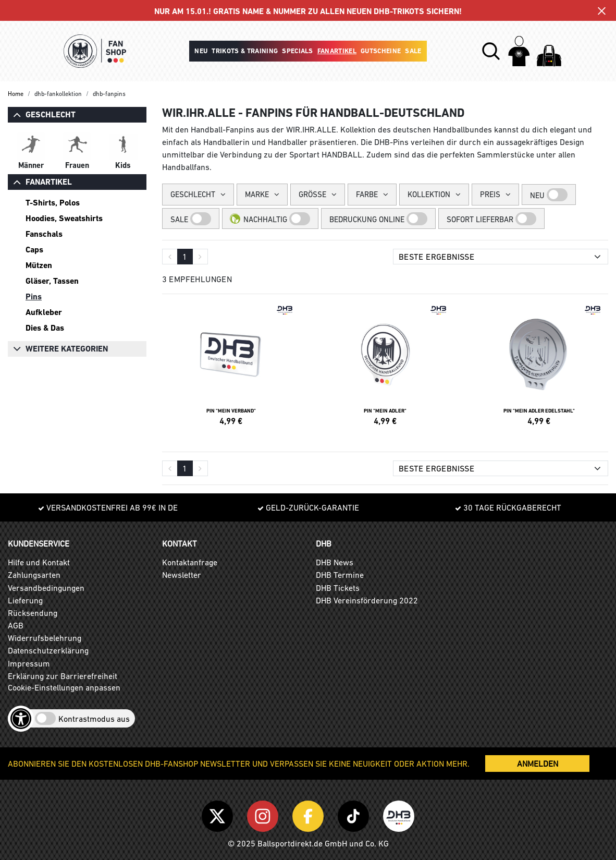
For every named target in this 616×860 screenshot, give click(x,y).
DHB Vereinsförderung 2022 (367, 600)
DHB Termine (340, 575)
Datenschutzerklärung (48, 650)
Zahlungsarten (34, 575)
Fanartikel (337, 51)
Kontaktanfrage (190, 562)
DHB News (335, 562)
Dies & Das (45, 328)
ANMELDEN (538, 764)
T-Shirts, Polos (53, 203)
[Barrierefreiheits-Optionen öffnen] (21, 719)
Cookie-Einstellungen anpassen (64, 687)
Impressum (29, 663)
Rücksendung (33, 613)
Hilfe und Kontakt (39, 562)
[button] (491, 51)
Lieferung (25, 600)
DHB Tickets (338, 588)
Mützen (39, 265)
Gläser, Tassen (52, 281)
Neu (201, 51)
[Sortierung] (501, 257)
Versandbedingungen (46, 588)
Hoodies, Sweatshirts (64, 218)
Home (16, 94)
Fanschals (44, 234)
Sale (413, 51)
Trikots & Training (245, 51)
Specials (298, 51)
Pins (34, 296)
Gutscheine (381, 51)
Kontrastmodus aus (94, 719)
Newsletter (182, 575)
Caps (34, 250)
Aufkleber (44, 312)
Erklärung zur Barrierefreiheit (63, 676)
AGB (16, 625)
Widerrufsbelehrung (45, 638)
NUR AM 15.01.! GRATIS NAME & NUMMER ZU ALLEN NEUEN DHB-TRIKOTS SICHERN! (308, 11)
